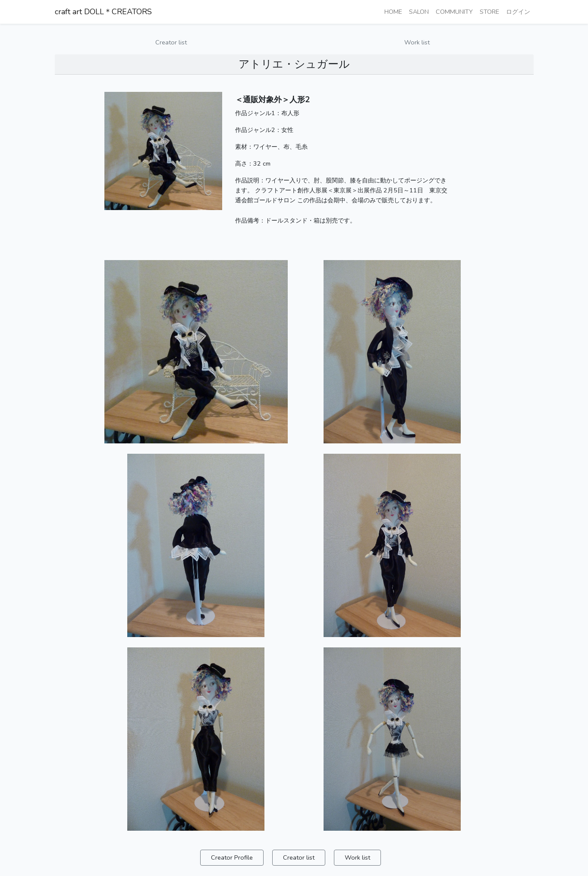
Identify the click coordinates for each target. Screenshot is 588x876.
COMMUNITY (454, 12)
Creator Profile (232, 857)
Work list (417, 42)
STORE (489, 12)
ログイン (518, 12)
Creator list (171, 42)
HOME (393, 12)
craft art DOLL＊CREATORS (103, 12)
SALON (419, 12)
